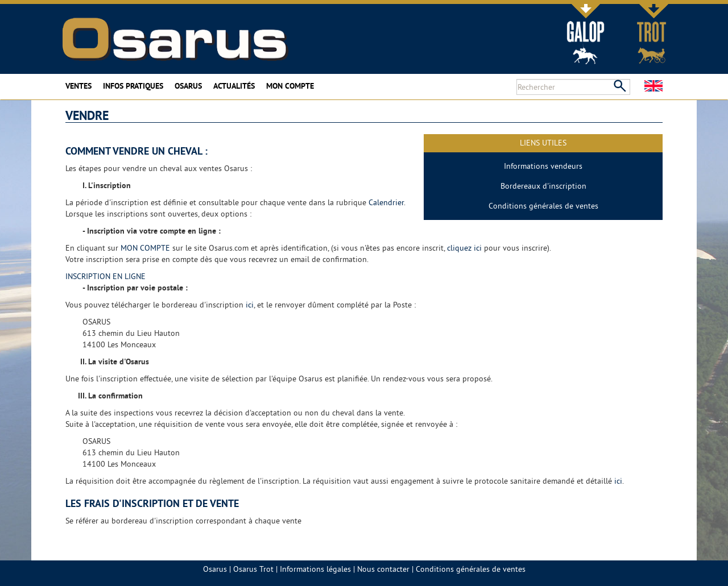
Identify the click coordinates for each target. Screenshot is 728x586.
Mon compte (290, 86)
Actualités (234, 86)
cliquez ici (464, 248)
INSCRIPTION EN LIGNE (106, 276)
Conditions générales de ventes (543, 206)
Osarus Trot (253, 569)
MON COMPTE (145, 248)
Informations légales (315, 569)
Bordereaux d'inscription (543, 186)
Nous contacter (383, 569)
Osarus (188, 86)
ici (250, 305)
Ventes (78, 86)
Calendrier (386, 202)
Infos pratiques (133, 86)
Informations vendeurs (543, 166)
